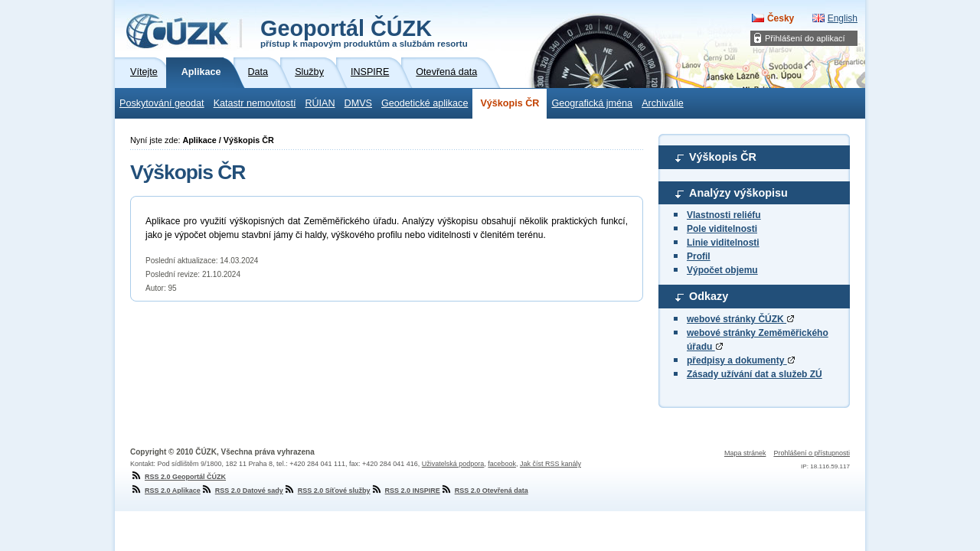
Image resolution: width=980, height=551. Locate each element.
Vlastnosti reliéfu (724, 215)
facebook (502, 464)
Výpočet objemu (722, 270)
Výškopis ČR (510, 103)
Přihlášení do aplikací (805, 38)
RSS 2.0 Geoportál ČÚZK (178, 477)
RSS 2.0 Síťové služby (327, 491)
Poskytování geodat (162, 103)
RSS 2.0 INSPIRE (405, 491)
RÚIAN (320, 103)
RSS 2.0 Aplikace (165, 491)
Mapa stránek (745, 453)
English (843, 18)
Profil (699, 256)
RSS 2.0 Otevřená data (484, 491)
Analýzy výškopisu (738, 193)
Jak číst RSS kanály (550, 464)
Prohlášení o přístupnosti (812, 453)
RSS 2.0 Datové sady (242, 491)
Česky (781, 18)
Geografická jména (592, 103)
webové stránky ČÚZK (740, 319)
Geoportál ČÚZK (364, 32)
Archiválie (663, 103)
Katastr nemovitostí (255, 103)
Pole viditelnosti (722, 229)
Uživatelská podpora (453, 464)
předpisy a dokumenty (741, 360)
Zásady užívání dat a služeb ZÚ (755, 374)
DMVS (358, 103)
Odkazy (709, 296)
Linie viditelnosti (723, 243)
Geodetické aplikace (425, 103)
